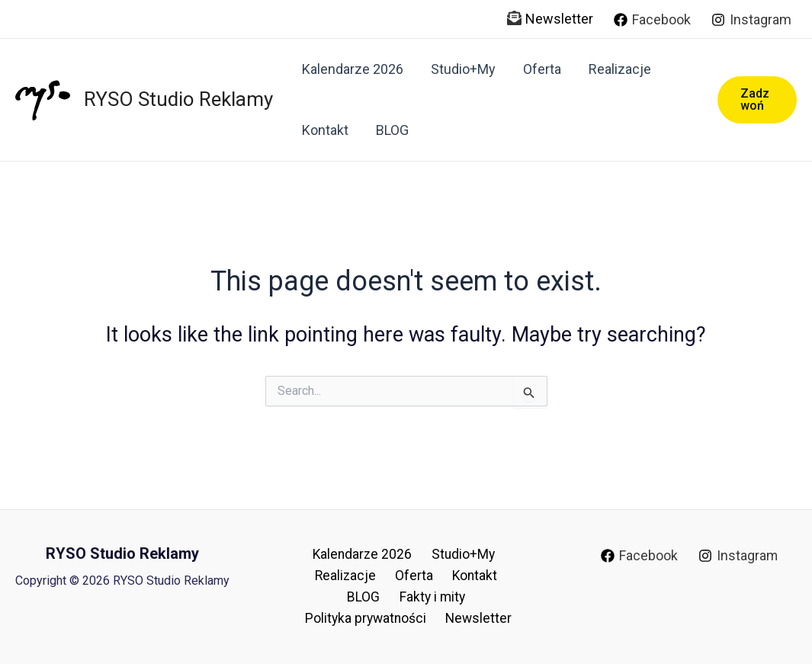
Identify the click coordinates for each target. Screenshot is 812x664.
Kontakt (325, 130)
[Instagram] (751, 20)
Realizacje (620, 69)
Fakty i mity (337, 596)
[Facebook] (652, 20)
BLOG (392, 130)
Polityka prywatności (446, 596)
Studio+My (463, 69)
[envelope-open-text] (514, 18)
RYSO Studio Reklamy (178, 99)
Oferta (542, 69)
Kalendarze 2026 (353, 69)
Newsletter (559, 19)
